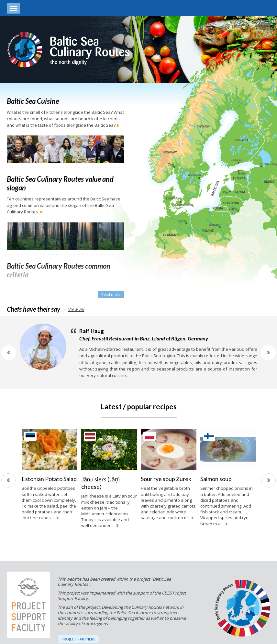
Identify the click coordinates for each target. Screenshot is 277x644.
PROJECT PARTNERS (78, 639)
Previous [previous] (8, 480)
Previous (9, 353)
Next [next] (269, 480)
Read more (111, 294)
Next (268, 353)
